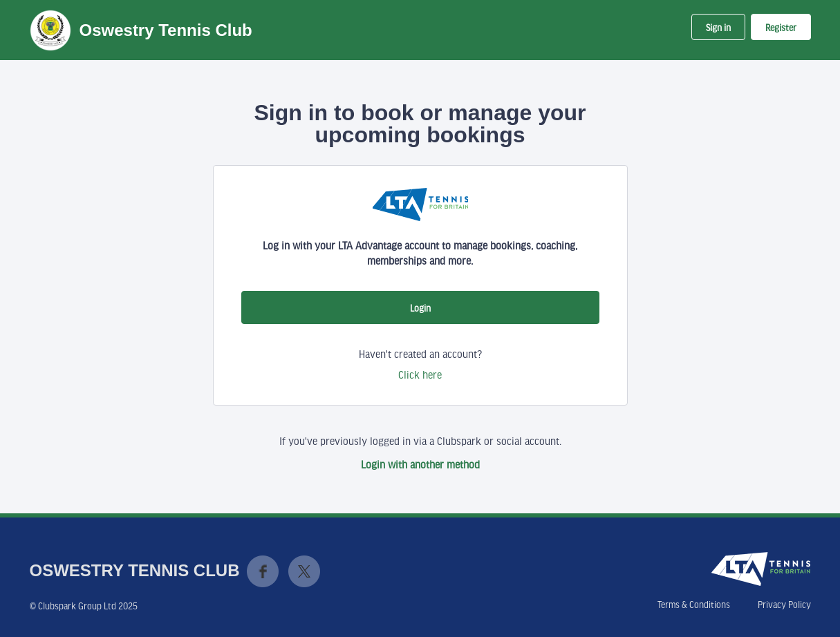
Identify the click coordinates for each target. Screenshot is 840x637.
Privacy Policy (784, 605)
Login (420, 308)
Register (781, 28)
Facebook (263, 571)
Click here (420, 374)
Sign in (718, 28)
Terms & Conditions (694, 605)
